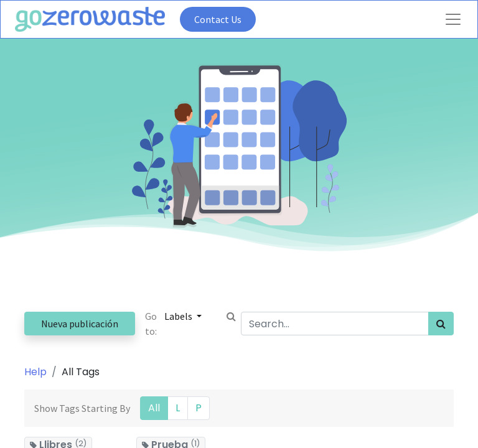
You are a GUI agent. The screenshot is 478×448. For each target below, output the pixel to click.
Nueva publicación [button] (80, 324)
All (154, 408)
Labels (179, 316)
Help (35, 372)
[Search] (441, 324)
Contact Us (218, 19)
